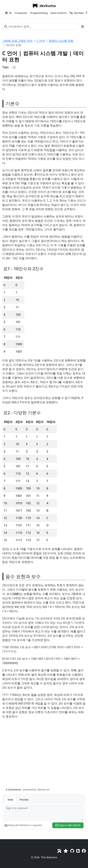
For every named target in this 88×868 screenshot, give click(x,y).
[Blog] (78, 851)
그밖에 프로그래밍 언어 (17, 41)
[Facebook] (84, 851)
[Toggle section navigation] (83, 26)
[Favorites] (66, 851)
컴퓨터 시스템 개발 (61, 41)
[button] (21, 13)
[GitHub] (72, 851)
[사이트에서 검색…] (40, 26)
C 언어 (41, 41)
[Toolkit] (59, 851)
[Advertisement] (44, 755)
